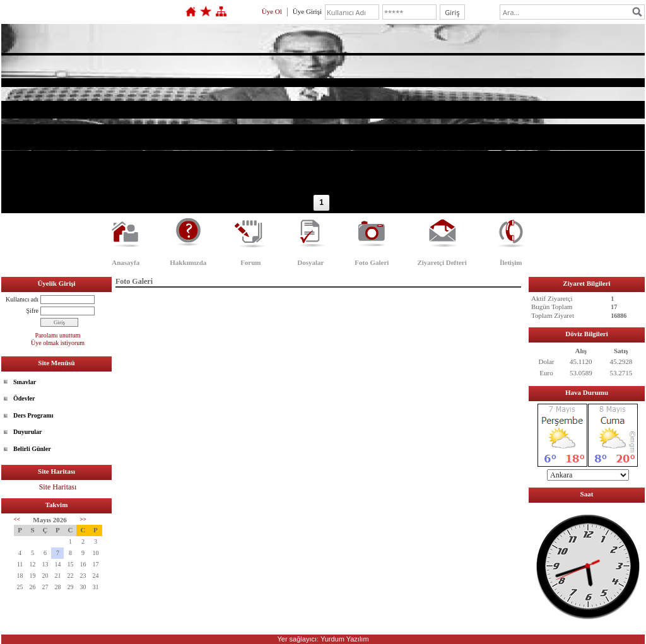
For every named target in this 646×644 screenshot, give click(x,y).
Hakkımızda (188, 262)
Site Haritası (58, 487)
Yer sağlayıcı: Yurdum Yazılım (323, 639)
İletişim (511, 262)
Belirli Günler (32, 449)
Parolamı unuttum (58, 335)
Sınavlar (25, 382)
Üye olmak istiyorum (58, 343)
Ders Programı (33, 415)
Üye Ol (272, 11)
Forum (250, 262)
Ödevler (24, 398)
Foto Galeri (372, 262)
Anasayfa (126, 262)
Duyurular (28, 432)
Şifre (32, 311)
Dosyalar (310, 262)
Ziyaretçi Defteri (442, 262)
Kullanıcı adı (22, 299)
